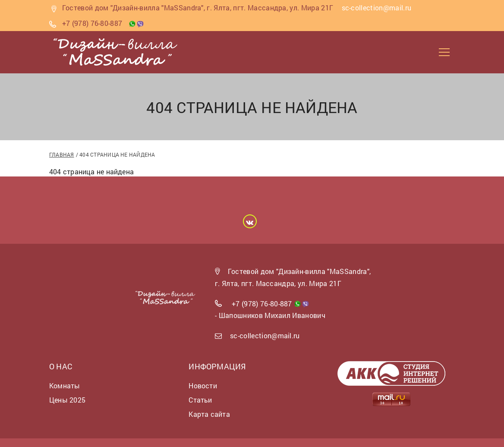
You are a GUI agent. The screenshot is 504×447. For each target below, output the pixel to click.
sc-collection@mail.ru (265, 335)
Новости (203, 386)
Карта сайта (209, 414)
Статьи (200, 400)
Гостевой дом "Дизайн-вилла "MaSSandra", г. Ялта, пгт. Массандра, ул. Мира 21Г (198, 8)
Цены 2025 (67, 400)
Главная (62, 154)
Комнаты (65, 386)
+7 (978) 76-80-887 (92, 23)
